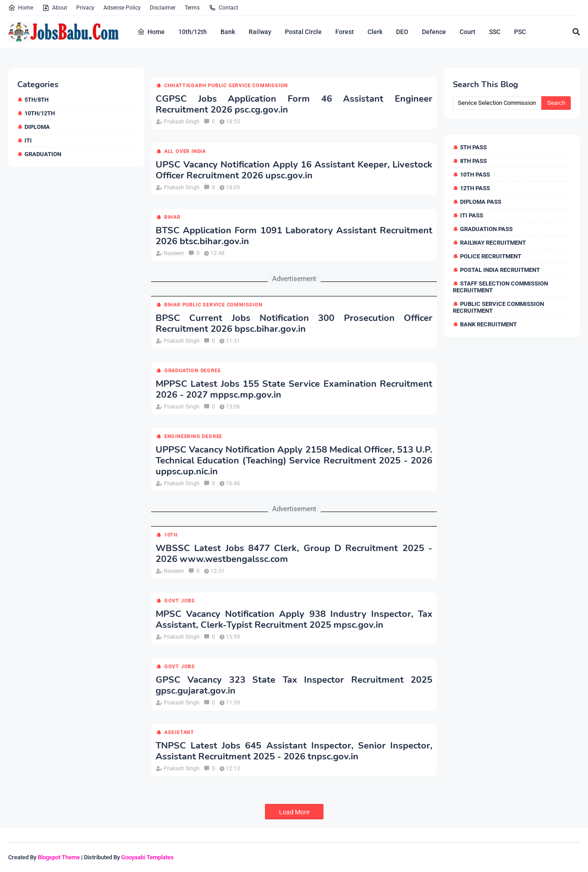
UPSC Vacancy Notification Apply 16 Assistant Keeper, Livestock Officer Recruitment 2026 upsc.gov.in (294, 170)
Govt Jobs (180, 601)
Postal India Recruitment (500, 270)
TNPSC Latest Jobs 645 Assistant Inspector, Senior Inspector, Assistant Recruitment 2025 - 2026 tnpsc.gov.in (294, 751)
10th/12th (40, 113)
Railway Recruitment (493, 243)
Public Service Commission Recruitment (498, 307)
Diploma (37, 127)
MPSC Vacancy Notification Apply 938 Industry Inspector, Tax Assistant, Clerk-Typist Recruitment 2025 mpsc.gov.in (294, 620)
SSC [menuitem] (495, 32)
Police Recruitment (491, 256)
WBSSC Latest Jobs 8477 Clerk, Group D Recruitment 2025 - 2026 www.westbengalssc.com (294, 554)
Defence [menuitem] (434, 32)
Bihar (172, 217)
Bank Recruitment (488, 324)
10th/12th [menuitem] (193, 32)
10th (171, 535)
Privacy (85, 8)
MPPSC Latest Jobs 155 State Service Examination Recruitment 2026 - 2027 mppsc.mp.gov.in (294, 389)
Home (21, 8)
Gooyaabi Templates (147, 857)
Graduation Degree (193, 371)
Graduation (43, 154)
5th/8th (37, 100)
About (55, 8)
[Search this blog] (497, 103)
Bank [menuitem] (228, 32)
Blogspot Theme (59, 857)
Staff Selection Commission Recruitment (500, 287)
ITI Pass (472, 215)
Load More (294, 812)
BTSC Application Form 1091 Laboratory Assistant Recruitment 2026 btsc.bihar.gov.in (294, 236)
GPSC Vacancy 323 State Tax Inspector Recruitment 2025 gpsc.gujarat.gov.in (294, 685)
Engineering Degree (193, 436)
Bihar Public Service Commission (213, 305)
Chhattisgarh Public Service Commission (226, 86)
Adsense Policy (122, 8)
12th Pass (475, 188)
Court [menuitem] (468, 32)
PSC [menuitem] (520, 32)
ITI (28, 140)
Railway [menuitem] (260, 32)
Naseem (174, 253)
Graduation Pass (486, 229)
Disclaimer (163, 8)
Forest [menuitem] (345, 32)
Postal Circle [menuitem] (303, 32)
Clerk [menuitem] (375, 32)
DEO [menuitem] (402, 32)
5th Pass (473, 147)
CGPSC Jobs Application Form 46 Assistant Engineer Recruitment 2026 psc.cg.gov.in (294, 104)
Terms (192, 8)
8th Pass (473, 161)
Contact (223, 8)
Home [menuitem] (151, 32)
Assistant (179, 732)
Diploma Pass (481, 202)
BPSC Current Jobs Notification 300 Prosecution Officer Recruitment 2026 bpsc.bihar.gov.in (294, 324)
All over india (185, 151)
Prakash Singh (182, 122)
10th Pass (475, 175)
